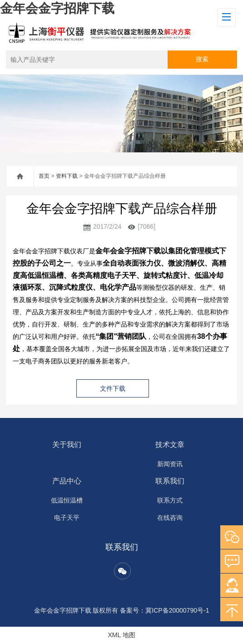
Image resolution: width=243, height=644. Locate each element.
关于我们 (67, 445)
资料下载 (67, 176)
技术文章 (170, 445)
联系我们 (170, 481)
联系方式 (170, 500)
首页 (44, 176)
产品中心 (67, 481)
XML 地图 (121, 635)
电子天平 (67, 518)
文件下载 (113, 388)
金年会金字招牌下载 (57, 8)
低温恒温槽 (67, 500)
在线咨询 (170, 518)
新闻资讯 (170, 464)
